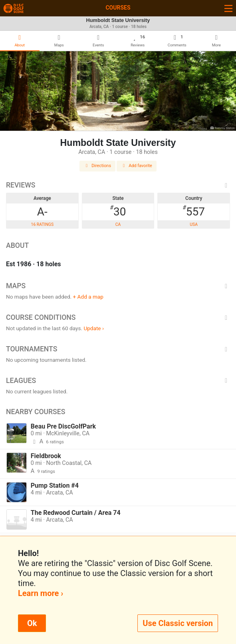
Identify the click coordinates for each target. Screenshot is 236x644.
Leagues (118, 381)
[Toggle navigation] (228, 8)
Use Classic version (178, 623)
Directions (97, 166)
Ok (32, 623)
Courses (118, 8)
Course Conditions (118, 317)
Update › (94, 328)
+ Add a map (88, 297)
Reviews (118, 185)
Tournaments (118, 349)
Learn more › (41, 593)
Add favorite (137, 166)
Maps (118, 286)
